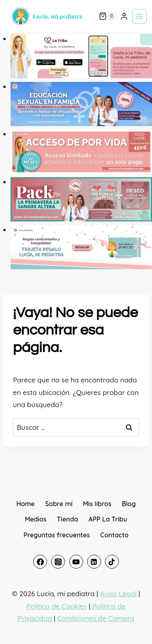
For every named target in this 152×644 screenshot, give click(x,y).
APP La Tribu (108, 519)
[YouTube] (76, 562)
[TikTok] (112, 562)
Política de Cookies (57, 606)
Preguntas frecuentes (57, 535)
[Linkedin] (94, 562)
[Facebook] (40, 562)
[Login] (124, 16)
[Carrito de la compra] (107, 16)
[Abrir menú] (139, 16)
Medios (36, 519)
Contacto (114, 535)
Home (25, 504)
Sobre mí (59, 504)
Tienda (67, 519)
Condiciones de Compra (96, 618)
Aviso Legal (118, 594)
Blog (128, 504)
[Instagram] (58, 562)
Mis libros (97, 504)
